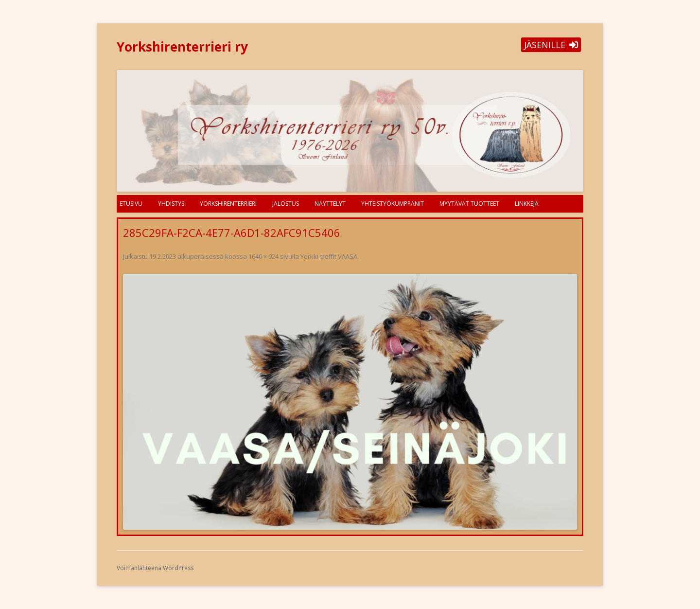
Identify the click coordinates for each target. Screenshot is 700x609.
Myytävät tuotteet (469, 204)
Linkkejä (527, 204)
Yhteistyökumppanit (393, 204)
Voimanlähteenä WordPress (155, 568)
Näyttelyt (330, 204)
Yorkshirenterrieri (228, 204)
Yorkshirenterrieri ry (182, 47)
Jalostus (286, 204)
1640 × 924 (263, 256)
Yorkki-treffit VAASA (329, 256)
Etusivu (131, 204)
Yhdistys (171, 204)
